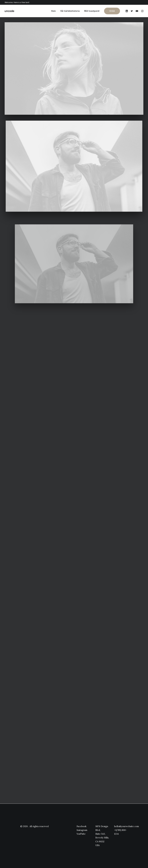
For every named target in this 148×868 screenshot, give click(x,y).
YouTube (81, 834)
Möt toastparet (92, 11)
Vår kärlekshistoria (70, 11)
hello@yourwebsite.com (127, 826)
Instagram (82, 830)
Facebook (82, 826)
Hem (53, 11)
